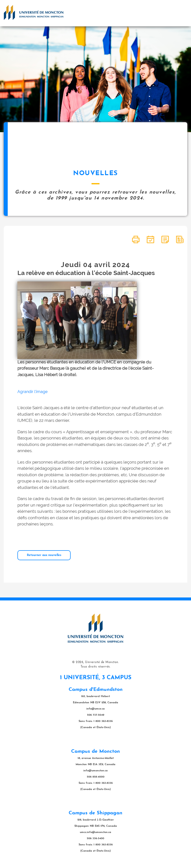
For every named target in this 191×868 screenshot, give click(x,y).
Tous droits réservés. (96, 667)
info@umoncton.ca (95, 771)
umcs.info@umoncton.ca (95, 832)
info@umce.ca (95, 709)
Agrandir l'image (32, 392)
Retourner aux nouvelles (44, 555)
